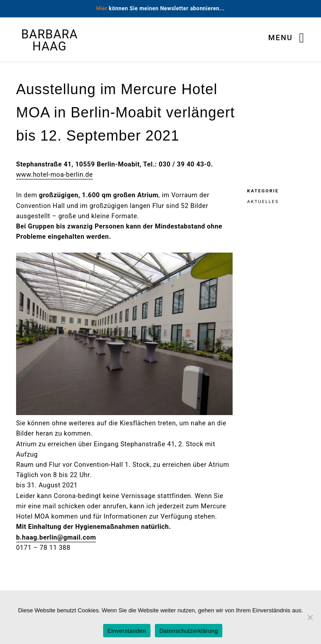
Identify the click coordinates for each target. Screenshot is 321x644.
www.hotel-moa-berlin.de (54, 175)
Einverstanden (127, 631)
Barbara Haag (50, 41)
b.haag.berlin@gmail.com (56, 538)
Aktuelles (263, 202)
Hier (102, 8)
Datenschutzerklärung (189, 631)
